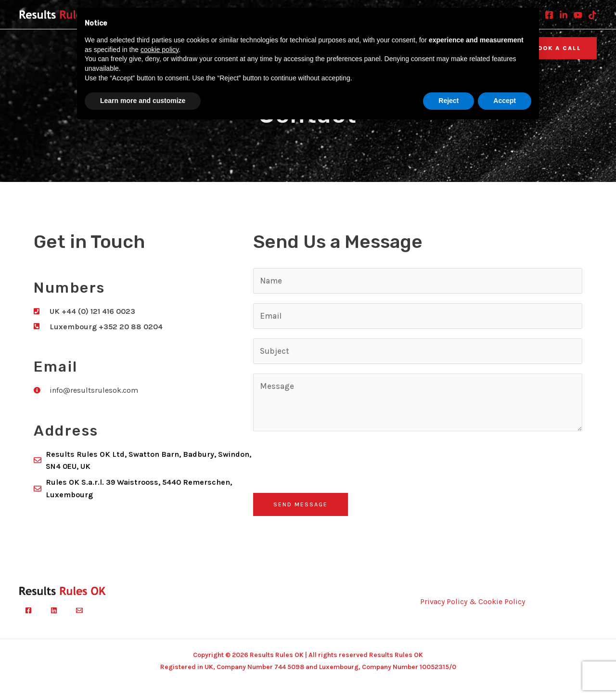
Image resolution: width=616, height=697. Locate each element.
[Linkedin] (564, 15)
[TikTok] (592, 15)
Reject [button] (449, 101)
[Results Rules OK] (63, 14)
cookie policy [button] (160, 50)
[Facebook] (549, 15)
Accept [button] (505, 101)
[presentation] (326, 460)
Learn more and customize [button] (143, 101)
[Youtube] (578, 15)
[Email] (79, 610)
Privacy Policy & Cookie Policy (473, 601)
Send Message (301, 504)
